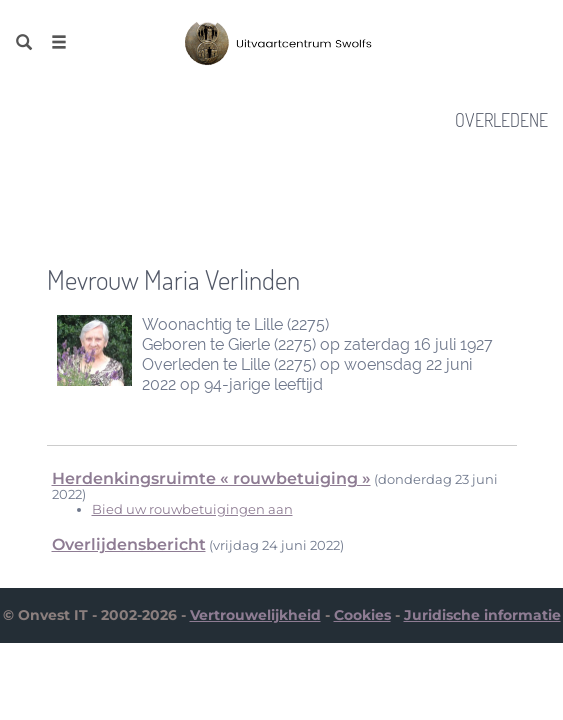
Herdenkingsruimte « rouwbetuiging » (211, 478)
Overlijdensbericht (129, 544)
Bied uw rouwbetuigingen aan (192, 509)
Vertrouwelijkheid (255, 615)
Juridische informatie (482, 615)
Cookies (362, 615)
